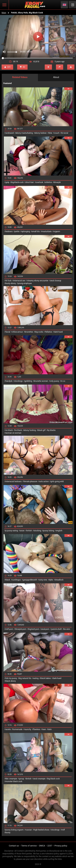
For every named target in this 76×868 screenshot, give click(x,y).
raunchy (28, 729)
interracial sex (19, 281)
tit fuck (8, 281)
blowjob (57, 182)
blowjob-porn (21, 629)
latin (50, 729)
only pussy (55, 381)
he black (18, 430)
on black (9, 430)
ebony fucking (30, 430)
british (29, 531)
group (22, 779)
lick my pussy (11, 678)
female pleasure (30, 481)
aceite (8, 729)
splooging (26, 231)
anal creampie (39, 779)
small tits (36, 231)
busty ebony (11, 283)
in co (63, 381)
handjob (9, 381)
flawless (37, 729)
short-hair (30, 182)
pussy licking (49, 531)
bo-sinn (67, 629)
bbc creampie (11, 779)
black (8, 580)
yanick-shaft (57, 629)
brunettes (29, 332)
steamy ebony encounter (38, 281)
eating (36, 678)
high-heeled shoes (42, 830)
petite (17, 231)
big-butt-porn (34, 629)
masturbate (47, 231)
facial (8, 332)
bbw (50, 133)
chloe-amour (18, 332)
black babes (46, 678)
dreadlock (59, 580)
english (59, 531)
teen (44, 729)
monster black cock (14, 781)
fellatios (49, 332)
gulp (7, 182)
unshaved (10, 133)
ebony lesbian (41, 133)
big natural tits (25, 678)
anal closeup (56, 281)
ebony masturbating (24, 133)
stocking (38, 531)
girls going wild (57, 481)
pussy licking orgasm (15, 830)
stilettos (49, 182)
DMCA (42, 846)
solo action (44, 481)
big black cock (54, 779)
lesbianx (9, 231)
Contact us (14, 846)
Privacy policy (61, 846)
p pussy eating (12, 531)
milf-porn (9, 629)
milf (63, 830)
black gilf (42, 430)
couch (57, 133)
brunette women (41, 381)
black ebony (11, 681)
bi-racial (65, 133)
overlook (39, 182)
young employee (25, 283)
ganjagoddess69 (30, 580)
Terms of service (29, 846)
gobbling (28, 381)
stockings (19, 381)
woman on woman (13, 433)
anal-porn (45, 629)
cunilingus (16, 580)
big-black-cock (17, 182)
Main (4, 13)
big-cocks (39, 332)
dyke (51, 580)
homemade (18, 729)
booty (8, 833)
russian (29, 830)
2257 (50, 846)
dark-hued (58, 332)
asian (22, 531)
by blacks (51, 430)
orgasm (57, 231)
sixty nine (43, 580)
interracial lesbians (13, 481)
